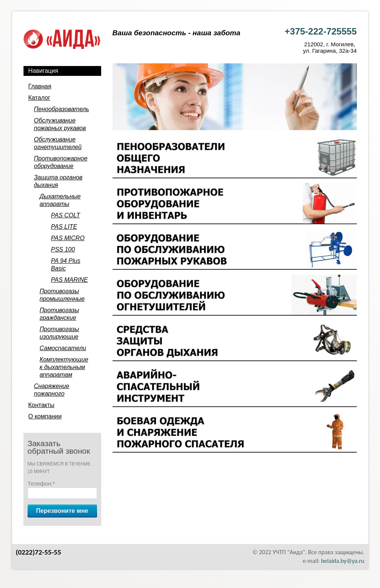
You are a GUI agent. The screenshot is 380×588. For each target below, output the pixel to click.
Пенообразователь (62, 109)
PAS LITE (64, 227)
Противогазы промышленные (62, 295)
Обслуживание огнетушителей (58, 143)
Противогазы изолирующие (59, 333)
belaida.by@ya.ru (342, 561)
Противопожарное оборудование (61, 162)
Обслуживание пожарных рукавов (60, 124)
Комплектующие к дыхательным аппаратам (64, 367)
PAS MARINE (70, 280)
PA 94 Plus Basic (66, 265)
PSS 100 (63, 249)
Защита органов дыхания (58, 181)
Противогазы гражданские (59, 314)
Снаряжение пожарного (52, 390)
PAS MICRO (68, 238)
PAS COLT (66, 215)
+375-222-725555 (321, 31)
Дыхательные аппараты (60, 200)
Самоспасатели (63, 348)
